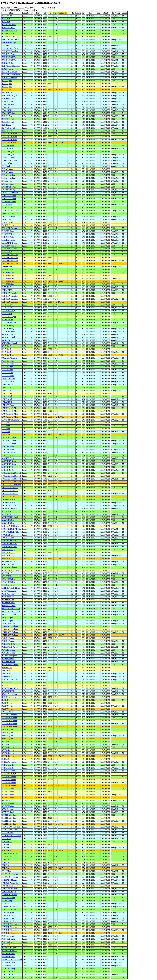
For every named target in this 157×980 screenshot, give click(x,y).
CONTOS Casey (8, 157)
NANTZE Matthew (9, 561)
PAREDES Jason (8, 594)
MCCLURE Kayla (9, 461)
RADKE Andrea (8, 659)
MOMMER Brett (8, 520)
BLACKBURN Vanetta (11, 75)
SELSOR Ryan (8, 741)
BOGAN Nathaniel (9, 78)
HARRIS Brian (8, 284)
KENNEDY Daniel (9, 343)
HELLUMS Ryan (9, 290)
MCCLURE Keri (8, 467)
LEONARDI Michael (10, 438)
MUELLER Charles (9, 541)
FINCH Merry (7, 222)
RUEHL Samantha (9, 697)
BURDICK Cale (8, 119)
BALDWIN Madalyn (10, 48)
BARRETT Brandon (10, 51)
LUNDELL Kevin (9, 452)
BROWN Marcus (8, 107)
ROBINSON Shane (9, 691)
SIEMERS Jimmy (9, 777)
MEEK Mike (7, 511)
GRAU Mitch (7, 252)
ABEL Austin (7, 16)
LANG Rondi (7, 396)
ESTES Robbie (8, 213)
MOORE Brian (8, 535)
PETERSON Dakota (10, 626)
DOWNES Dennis (9, 202)
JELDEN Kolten (8, 331)
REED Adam (7, 668)
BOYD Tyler (7, 81)
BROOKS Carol (8, 101)
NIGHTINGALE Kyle (10, 570)
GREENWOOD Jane (10, 255)
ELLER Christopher (10, 207)
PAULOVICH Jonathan (11, 609)
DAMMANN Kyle (9, 187)
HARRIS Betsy (8, 272)
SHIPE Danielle (8, 765)
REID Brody (7, 671)
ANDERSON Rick (9, 36)
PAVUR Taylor (7, 617)
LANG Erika (7, 393)
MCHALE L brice (9, 505)
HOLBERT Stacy (8, 311)
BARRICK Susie (8, 54)
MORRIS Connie (8, 538)
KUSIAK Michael (9, 381)
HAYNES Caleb (8, 287)
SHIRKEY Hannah (9, 771)
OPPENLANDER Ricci (11, 588)
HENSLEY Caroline (10, 293)
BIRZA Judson (7, 69)
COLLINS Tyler (8, 151)
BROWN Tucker (8, 113)
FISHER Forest (8, 225)
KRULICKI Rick (8, 379)
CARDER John (8, 146)
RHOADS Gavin (8, 676)
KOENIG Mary (8, 361)
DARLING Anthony (10, 193)
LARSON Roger (8, 405)
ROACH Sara (7, 682)
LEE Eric (5, 423)
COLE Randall (7, 149)
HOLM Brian (7, 314)
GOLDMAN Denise (10, 243)
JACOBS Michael (9, 323)
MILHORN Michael (10, 517)
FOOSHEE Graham (9, 228)
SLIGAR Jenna (8, 788)
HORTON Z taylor (9, 317)
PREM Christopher (9, 656)
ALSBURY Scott (8, 28)
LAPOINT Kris (8, 402)
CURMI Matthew (9, 175)
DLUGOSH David (9, 196)
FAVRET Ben (7, 219)
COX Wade (6, 166)
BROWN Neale (8, 110)
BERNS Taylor (8, 63)
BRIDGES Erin (8, 98)
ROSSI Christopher (9, 694)
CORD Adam (7, 163)
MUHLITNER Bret (9, 547)
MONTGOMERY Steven (12, 532)
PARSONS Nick (8, 603)
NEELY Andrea (8, 564)
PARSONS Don (8, 600)
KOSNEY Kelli (8, 376)
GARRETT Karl (8, 234)
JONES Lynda (7, 340)
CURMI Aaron (7, 169)
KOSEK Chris (7, 367)
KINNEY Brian (8, 346)
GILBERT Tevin (8, 240)
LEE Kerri (6, 426)
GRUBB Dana (7, 269)
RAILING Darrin (8, 662)
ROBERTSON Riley (10, 688)
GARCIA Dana (8, 231)
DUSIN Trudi (7, 205)
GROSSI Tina (7, 266)
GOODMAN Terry (9, 249)
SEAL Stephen (7, 730)
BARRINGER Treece (10, 57)
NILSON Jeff (7, 573)
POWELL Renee (8, 650)
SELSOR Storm (8, 747)
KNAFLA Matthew (9, 358)
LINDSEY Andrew (9, 443)
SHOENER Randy (9, 774)
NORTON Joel (7, 576)
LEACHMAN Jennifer (11, 420)
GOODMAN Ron (9, 246)
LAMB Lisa (6, 387)
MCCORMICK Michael (11, 473)
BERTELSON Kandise (11, 66)
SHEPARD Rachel (9, 759)
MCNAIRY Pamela (9, 508)
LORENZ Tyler (8, 446)
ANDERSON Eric (9, 33)
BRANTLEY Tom (9, 92)
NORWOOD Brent (9, 579)
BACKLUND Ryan (9, 42)
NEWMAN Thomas (10, 567)
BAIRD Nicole (7, 45)
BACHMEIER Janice (10, 39)
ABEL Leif (6, 19)
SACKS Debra (7, 712)
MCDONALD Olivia (10, 488)
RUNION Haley (8, 700)
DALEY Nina (7, 181)
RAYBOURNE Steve (10, 665)
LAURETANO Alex (10, 408)
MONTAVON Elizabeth (11, 526)
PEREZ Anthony (8, 623)
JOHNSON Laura (9, 334)
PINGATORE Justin (10, 644)
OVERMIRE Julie (9, 591)
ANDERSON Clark (9, 31)
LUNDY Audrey (8, 455)
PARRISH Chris (8, 597)
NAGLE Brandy (8, 550)
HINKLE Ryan (8, 305)
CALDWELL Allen (9, 134)
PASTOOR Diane (9, 606)
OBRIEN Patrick (8, 585)
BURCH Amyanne (9, 116)
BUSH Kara (6, 125)
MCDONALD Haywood (11, 485)
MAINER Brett (8, 458)
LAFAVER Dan (8, 384)
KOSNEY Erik (7, 373)
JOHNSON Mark (8, 337)
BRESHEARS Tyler (10, 95)
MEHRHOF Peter (9, 514)
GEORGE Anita (8, 237)
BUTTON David (8, 128)
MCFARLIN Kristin (10, 499)
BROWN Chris (8, 104)
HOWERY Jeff (7, 320)
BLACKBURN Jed (9, 72)
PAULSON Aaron (9, 614)
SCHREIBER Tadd (9, 718)
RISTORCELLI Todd (10, 679)
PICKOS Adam (8, 638)
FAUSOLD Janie (8, 216)
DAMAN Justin (8, 184)
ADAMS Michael (9, 25)
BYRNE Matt (7, 131)
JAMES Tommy (8, 325)
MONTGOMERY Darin (11, 529)
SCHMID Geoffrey (9, 715)
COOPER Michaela (9, 160)
